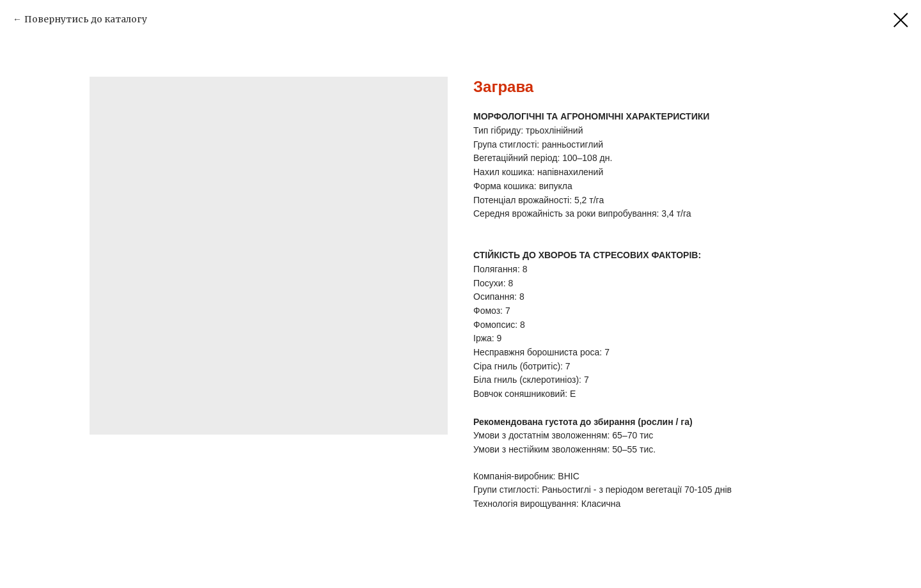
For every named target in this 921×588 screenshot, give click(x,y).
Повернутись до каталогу (86, 19)
